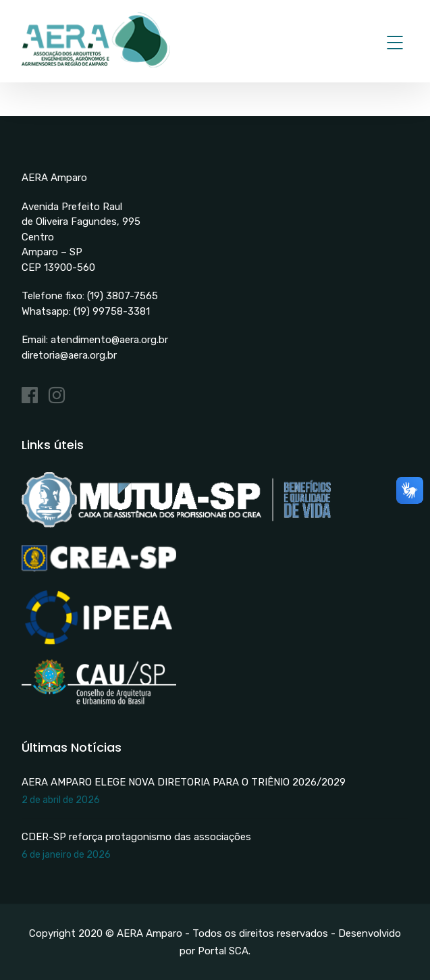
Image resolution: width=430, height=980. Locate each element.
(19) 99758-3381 (112, 311)
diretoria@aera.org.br (69, 355)
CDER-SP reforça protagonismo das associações (136, 837)
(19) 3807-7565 (123, 296)
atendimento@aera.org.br (109, 340)
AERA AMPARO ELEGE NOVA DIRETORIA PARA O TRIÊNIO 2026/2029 (184, 782)
